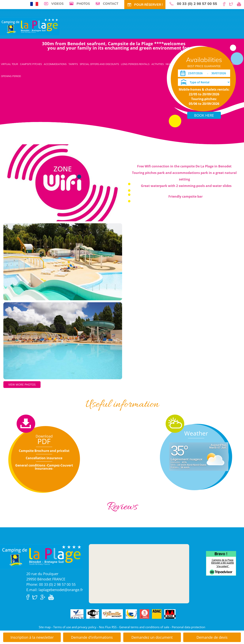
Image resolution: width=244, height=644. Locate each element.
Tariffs (73, 64)
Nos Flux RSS (108, 627)
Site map (45, 627)
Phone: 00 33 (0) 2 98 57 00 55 (51, 584)
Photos (83, 4)
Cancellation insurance (44, 458)
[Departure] (220, 73)
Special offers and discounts (99, 64)
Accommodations (55, 64)
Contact (111, 4)
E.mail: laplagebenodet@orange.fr (55, 590)
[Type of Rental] (204, 82)
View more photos (22, 384)
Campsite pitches (31, 64)
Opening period (11, 76)
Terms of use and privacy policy (75, 627)
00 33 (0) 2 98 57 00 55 (197, 4)
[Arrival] (196, 73)
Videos (57, 4)
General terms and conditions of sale (144, 627)
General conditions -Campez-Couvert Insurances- (44, 467)
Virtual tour (9, 64)
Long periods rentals (135, 64)
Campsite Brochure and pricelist (44, 451)
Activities (158, 64)
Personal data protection (188, 627)
